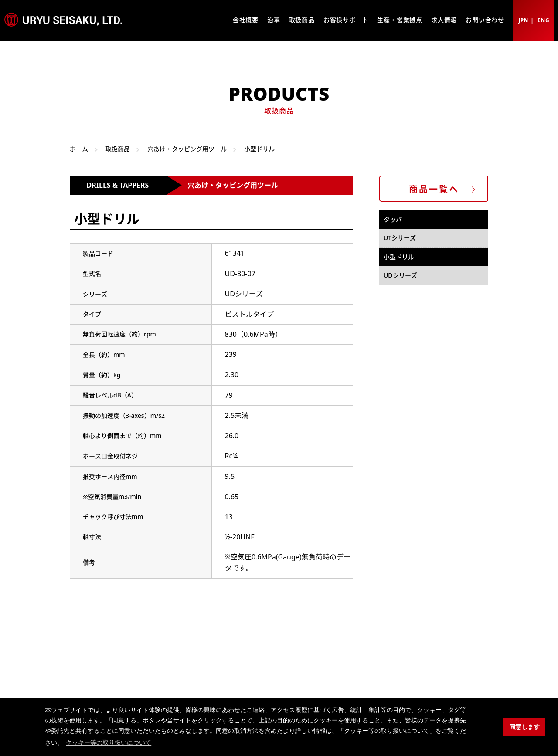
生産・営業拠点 (400, 20)
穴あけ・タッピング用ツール (187, 149)
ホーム (79, 149)
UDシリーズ (400, 275)
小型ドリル (399, 257)
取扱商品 (302, 20)
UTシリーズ (400, 238)
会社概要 (246, 20)
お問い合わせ (485, 20)
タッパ (393, 219)
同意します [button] (524, 727)
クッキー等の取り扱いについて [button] (109, 742)
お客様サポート (346, 20)
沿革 (274, 20)
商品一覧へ (434, 189)
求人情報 (444, 20)
